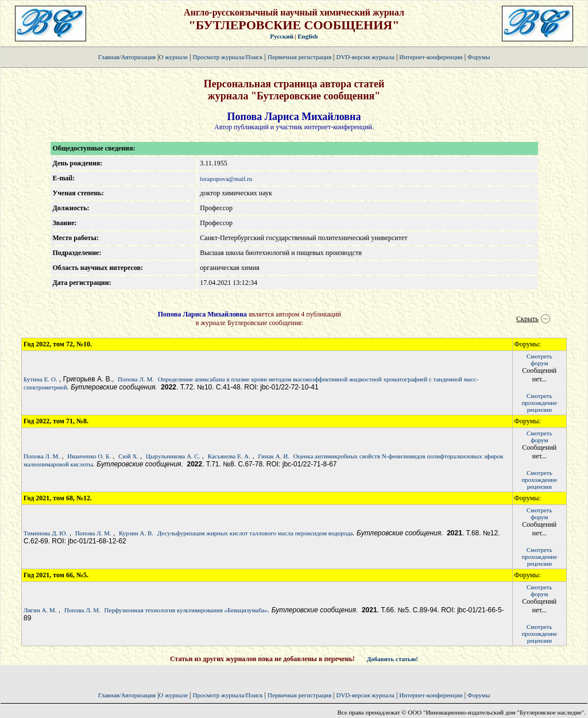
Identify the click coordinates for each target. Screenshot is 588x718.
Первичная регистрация (300, 57)
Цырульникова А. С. (173, 456)
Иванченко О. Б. (89, 456)
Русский (282, 36)
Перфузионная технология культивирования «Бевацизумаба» (186, 610)
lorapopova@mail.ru (226, 179)
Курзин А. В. (136, 533)
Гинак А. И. (274, 456)
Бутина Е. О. (40, 379)
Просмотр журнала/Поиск (227, 57)
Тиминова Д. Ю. (45, 533)
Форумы (479, 57)
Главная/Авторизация (127, 57)
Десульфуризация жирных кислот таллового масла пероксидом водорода (255, 533)
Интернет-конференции (431, 57)
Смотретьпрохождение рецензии (539, 403)
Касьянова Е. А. (229, 456)
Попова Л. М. (136, 379)
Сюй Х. (129, 456)
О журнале (174, 57)
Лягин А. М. (40, 610)
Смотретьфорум (539, 360)
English (307, 36)
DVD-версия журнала (365, 57)
